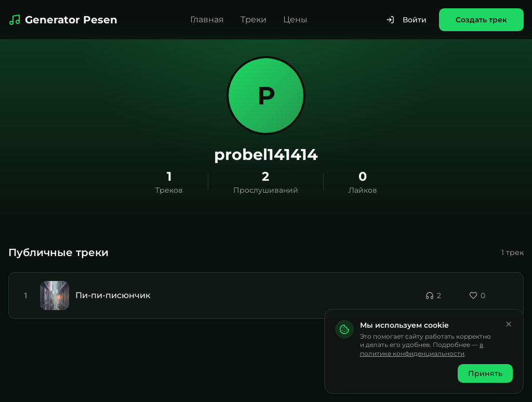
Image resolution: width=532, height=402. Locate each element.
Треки (254, 19)
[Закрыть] (509, 324)
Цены (295, 19)
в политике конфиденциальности (422, 349)
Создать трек (481, 20)
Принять (485, 373)
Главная (207, 19)
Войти (406, 20)
